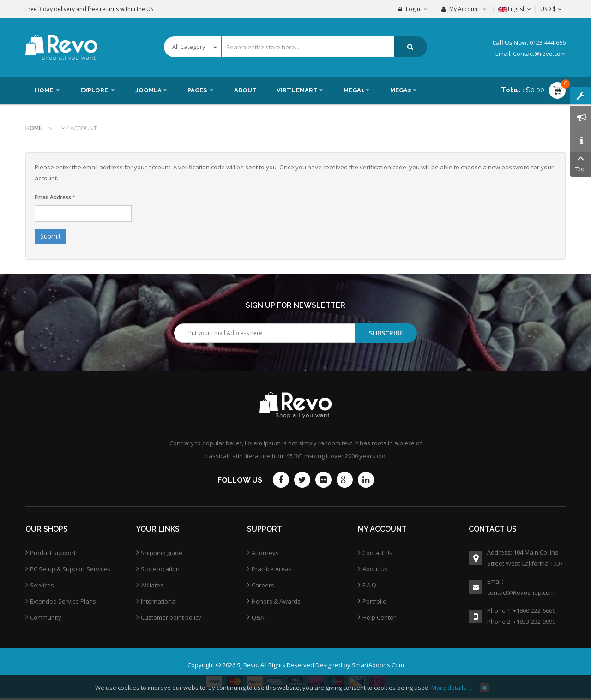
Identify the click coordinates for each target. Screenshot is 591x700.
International (159, 601)
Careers (263, 585)
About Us (375, 569)
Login (413, 9)
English (515, 9)
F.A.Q (369, 585)
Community (46, 617)
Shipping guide (162, 553)
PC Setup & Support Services (70, 569)
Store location (160, 569)
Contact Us (377, 553)
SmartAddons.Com (378, 665)
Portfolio (374, 601)
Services (42, 585)
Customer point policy (171, 617)
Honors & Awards (276, 601)
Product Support (53, 553)
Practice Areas (272, 569)
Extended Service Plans (63, 601)
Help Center (379, 617)
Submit (51, 236)
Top (581, 163)
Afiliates (152, 585)
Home (34, 128)
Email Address (55, 197)
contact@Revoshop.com (521, 592)
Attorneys (265, 553)
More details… (451, 688)
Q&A (258, 617)
